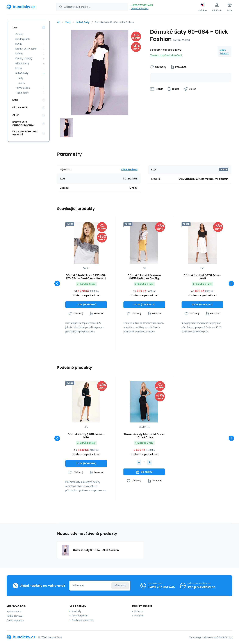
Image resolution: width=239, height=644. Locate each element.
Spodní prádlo (23, 39)
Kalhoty (19, 54)
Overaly (20, 34)
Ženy (68, 22)
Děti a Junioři (20, 108)
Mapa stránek (55, 637)
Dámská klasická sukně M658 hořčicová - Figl (144, 277)
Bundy (19, 44)
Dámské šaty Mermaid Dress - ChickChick (144, 436)
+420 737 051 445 (142, 5)
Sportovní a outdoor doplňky (23, 124)
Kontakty (77, 611)
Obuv (15, 115)
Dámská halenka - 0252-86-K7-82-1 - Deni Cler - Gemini (86, 277)
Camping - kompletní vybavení (25, 133)
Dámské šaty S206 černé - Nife (86, 436)
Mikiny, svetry (22, 63)
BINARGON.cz (226, 637)
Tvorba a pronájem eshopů (204, 637)
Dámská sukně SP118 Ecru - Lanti (202, 277)
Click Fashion (225, 52)
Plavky (19, 68)
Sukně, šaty (83, 22)
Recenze (139, 616)
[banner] (28, 7)
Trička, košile (22, 93)
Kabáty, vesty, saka (26, 49)
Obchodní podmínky (83, 620)
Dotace (138, 611)
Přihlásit (120, 586)
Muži (15, 100)
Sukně (22, 83)
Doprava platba (80, 616)
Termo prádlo (23, 88)
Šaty (21, 78)
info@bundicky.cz (140, 9)
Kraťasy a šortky (24, 59)
